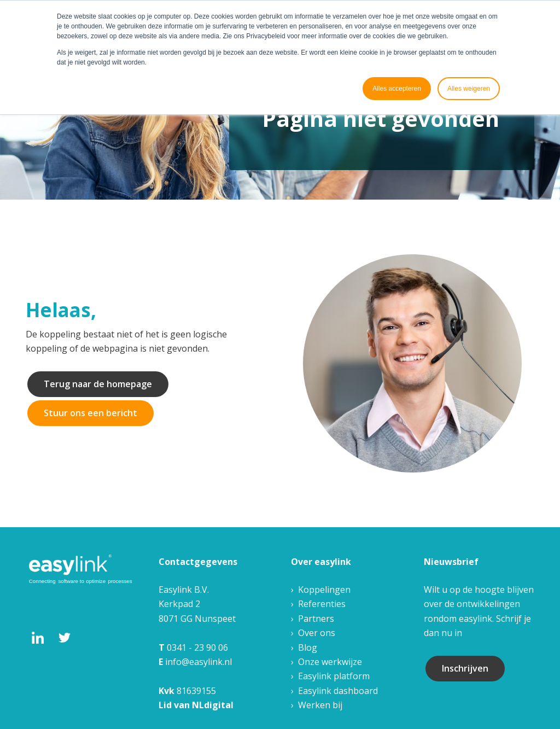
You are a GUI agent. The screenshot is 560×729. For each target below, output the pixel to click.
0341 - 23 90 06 (197, 648)
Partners (316, 619)
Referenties (322, 604)
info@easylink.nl (199, 662)
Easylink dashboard (338, 691)
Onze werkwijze (330, 662)
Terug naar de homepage (98, 384)
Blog (308, 648)
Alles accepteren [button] (397, 89)
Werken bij (320, 705)
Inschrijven (465, 668)
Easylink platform (334, 676)
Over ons (317, 633)
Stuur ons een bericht (91, 413)
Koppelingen (324, 590)
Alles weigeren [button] (469, 89)
